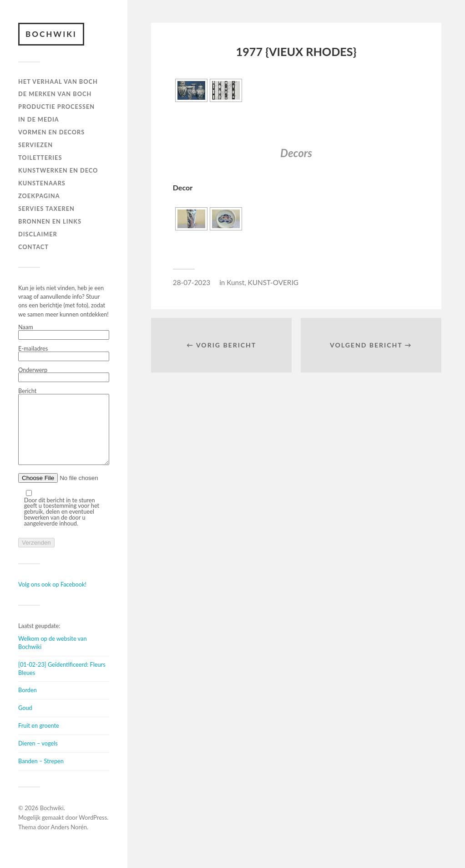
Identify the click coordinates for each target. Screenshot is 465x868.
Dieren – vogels (38, 757)
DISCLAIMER (38, 234)
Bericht (64, 434)
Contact (33, 247)
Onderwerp (64, 375)
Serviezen (35, 145)
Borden (28, 704)
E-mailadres (64, 353)
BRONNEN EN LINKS (50, 221)
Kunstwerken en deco (58, 170)
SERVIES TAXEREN (46, 209)
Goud (25, 721)
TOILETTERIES (40, 158)
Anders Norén (69, 841)
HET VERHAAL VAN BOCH (58, 82)
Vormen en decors (51, 132)
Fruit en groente (39, 739)
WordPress (93, 831)
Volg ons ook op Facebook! (52, 598)
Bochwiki (51, 34)
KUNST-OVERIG (273, 282)
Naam (64, 332)
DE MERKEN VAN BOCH (55, 94)
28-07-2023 (192, 282)
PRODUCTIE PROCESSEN (56, 107)
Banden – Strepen (41, 775)
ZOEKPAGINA (39, 196)
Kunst (235, 282)
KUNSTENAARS (42, 183)
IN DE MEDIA (39, 119)
